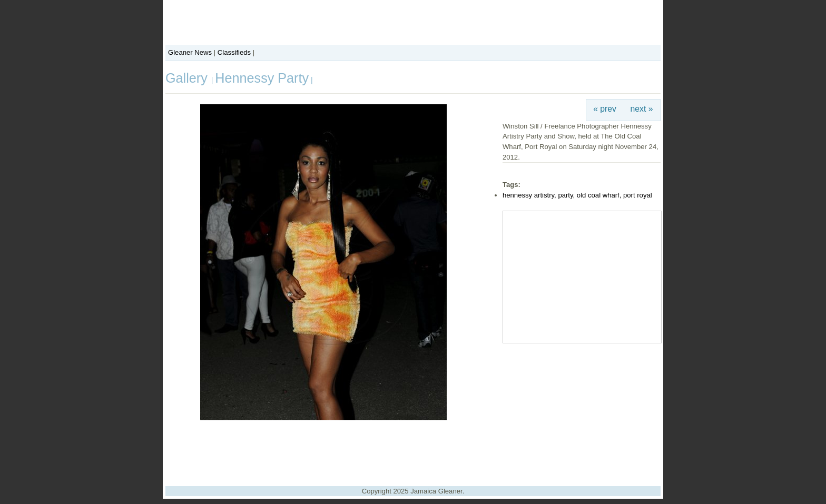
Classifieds (234, 52)
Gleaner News (190, 52)
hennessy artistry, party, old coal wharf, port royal (577, 195)
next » (642, 109)
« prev (605, 109)
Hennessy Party (262, 78)
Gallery (188, 78)
